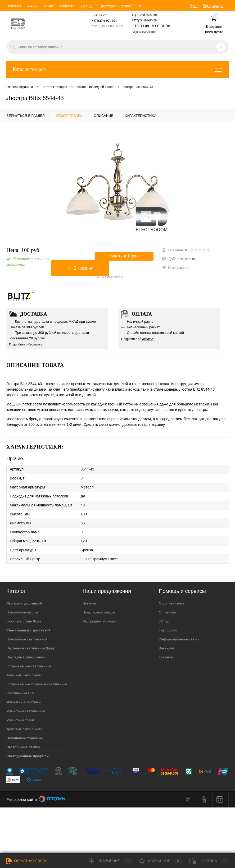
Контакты (166, 657)
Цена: (24, 250)
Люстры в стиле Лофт (24, 621)
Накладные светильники (26, 657)
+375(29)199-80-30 (144, 20)
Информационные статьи (179, 639)
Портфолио (168, 630)
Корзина (209, 861)
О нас (49, 6)
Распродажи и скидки (100, 621)
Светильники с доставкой (28, 630)
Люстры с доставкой (24, 603)
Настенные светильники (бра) (30, 648)
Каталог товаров (118, 69)
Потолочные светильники (27, 639)
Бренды (87, 6)
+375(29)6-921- (102, 21)
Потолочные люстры (23, 612)
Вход (195, 6)
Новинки (14, 6)
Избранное (161, 861)
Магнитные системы (24, 702)
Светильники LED (21, 693)
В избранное (176, 267)
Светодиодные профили (28, 756)
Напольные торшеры (24, 738)
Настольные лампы (23, 747)
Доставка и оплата (117, 6)
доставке (35, 344)
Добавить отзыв (178, 259)
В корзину (80, 268)
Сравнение (110, 861)
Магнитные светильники (26, 711)
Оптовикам (168, 612)
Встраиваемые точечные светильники (37, 684)
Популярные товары (99, 612)
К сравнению (109, 276)
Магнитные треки (20, 720)
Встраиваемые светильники (29, 666)
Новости (67, 6)
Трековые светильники (24, 729)
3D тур (164, 621)
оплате (148, 339)
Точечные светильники (24, 675)
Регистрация (214, 6)
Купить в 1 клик (124, 256)
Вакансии (166, 648)
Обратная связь (171, 603)
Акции (32, 6)
